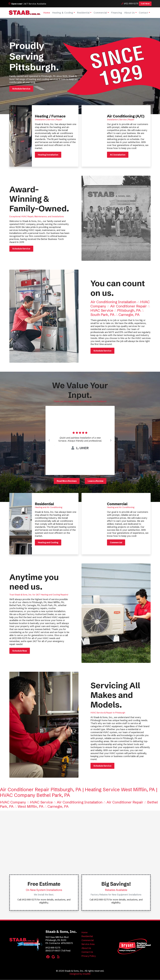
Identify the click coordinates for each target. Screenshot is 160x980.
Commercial (100, 13)
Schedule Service (21, 89)
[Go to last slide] (49, 440)
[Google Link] (54, 957)
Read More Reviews (67, 481)
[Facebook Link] (48, 957)
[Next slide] (111, 440)
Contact (143, 13)
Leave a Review (96, 481)
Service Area (88, 944)
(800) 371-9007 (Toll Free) (58, 951)
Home (46, 13)
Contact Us (87, 952)
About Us (129, 13)
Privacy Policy (89, 956)
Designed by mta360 (80, 974)
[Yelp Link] (59, 957)
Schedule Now (20, 651)
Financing (116, 13)
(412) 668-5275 (129, 3)
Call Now (144, 4)
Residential (83, 13)
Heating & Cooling (62, 13)
